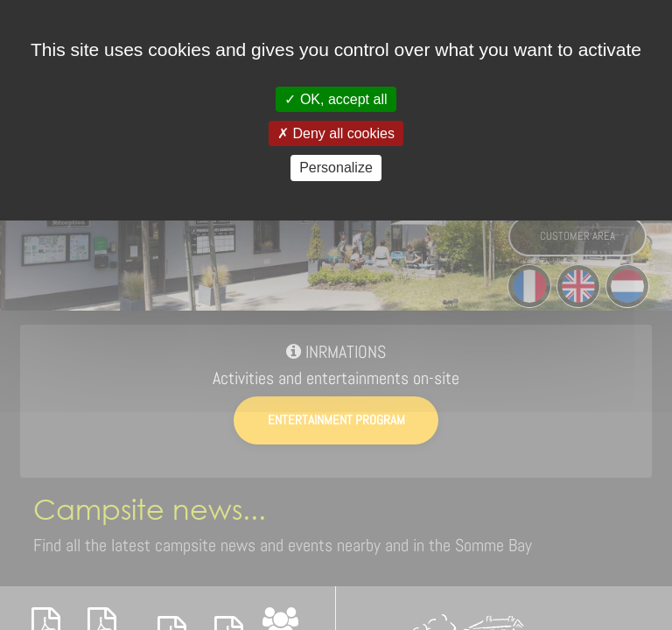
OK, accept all (336, 99)
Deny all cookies (336, 133)
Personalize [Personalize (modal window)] (336, 168)
